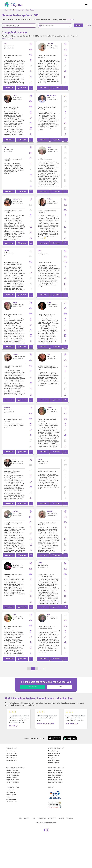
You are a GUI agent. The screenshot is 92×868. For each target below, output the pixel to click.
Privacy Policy (52, 818)
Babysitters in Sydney (12, 770)
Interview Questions (12, 756)
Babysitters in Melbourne (13, 773)
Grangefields (30, 10)
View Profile (9, 88)
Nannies (18, 10)
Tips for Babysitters (11, 753)
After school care (11, 799)
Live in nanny (9, 797)
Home (6, 10)
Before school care (11, 802)
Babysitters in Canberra (13, 780)
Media (34, 818)
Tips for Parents (10, 751)
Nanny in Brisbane (54, 756)
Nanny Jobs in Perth (54, 777)
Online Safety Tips (11, 758)
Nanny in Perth (53, 758)
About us (61, 818)
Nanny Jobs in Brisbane (55, 775)
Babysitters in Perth (11, 777)
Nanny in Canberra (54, 760)
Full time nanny (10, 790)
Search (12, 10)
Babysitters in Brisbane (13, 775)
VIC (23, 10)
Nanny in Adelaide (54, 763)
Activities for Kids (11, 760)
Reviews (27, 818)
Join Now (70, 19)
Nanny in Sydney (53, 751)
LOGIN (60, 687)
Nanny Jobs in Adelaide (55, 782)
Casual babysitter (11, 795)
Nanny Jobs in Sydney (55, 770)
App (20, 818)
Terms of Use (42, 818)
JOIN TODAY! (32, 687)
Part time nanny (10, 792)
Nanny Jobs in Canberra (55, 780)
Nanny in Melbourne (54, 753)
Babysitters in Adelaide (13, 782)
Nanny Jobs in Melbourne (56, 773)
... (36, 669)
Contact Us (70, 818)
